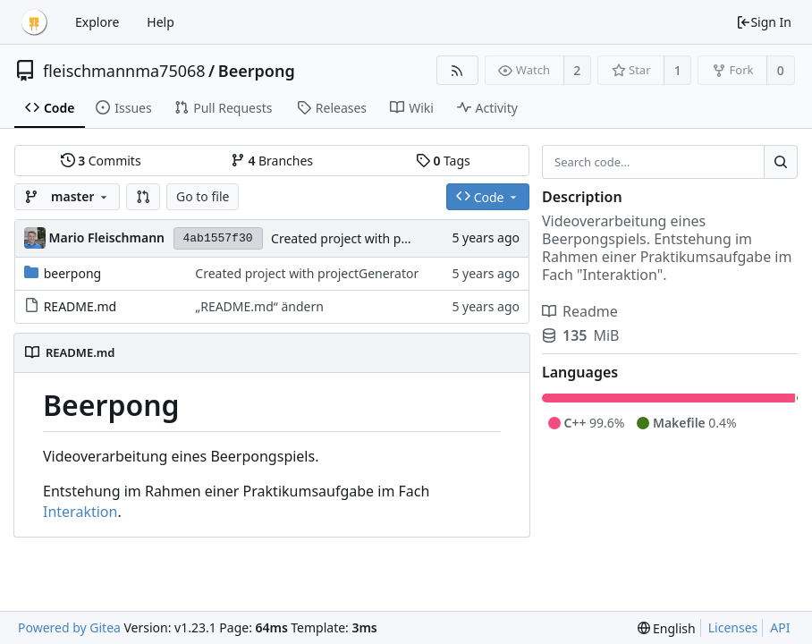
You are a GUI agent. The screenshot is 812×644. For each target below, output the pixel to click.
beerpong (73, 273)
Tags (443, 161)
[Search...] (781, 162)
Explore (97, 22)
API (780, 627)
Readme (580, 311)
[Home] (34, 22)
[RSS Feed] (457, 70)
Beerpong (257, 71)
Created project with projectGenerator (383, 238)
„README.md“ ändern (259, 306)
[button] (143, 197)
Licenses (733, 627)
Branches (272, 161)
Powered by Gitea (69, 627)
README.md (80, 306)
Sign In (764, 22)
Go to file (203, 196)
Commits (101, 161)
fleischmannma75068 (124, 71)
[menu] (667, 628)
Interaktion (80, 512)
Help (161, 22)
